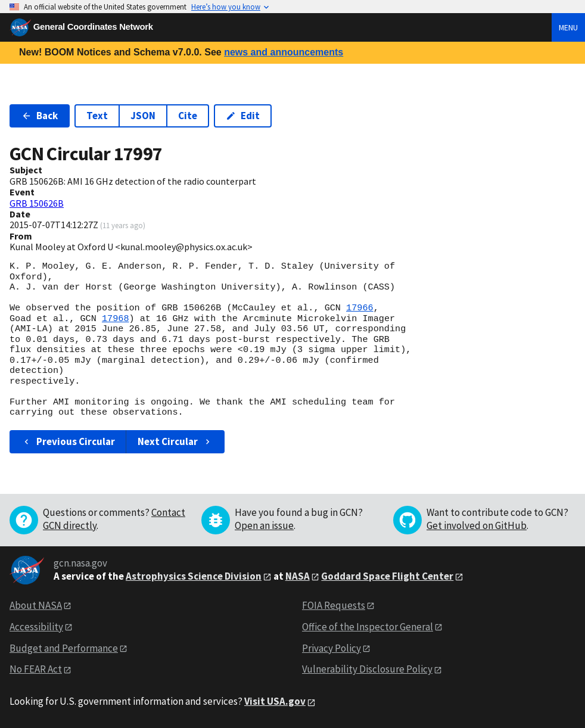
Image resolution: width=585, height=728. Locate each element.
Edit (243, 116)
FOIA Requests (334, 605)
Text (97, 116)
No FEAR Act (36, 669)
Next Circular (175, 441)
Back (40, 116)
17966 (360, 308)
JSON (143, 116)
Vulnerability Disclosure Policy (367, 669)
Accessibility (36, 627)
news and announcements (284, 52)
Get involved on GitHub (477, 525)
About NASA (36, 605)
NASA (298, 576)
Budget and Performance (64, 648)
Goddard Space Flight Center (387, 576)
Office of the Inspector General (368, 627)
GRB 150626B (37, 203)
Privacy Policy (332, 648)
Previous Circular (68, 441)
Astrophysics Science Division (194, 576)
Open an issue (264, 525)
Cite (188, 116)
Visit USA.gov (275, 701)
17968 (116, 319)
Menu (568, 27)
